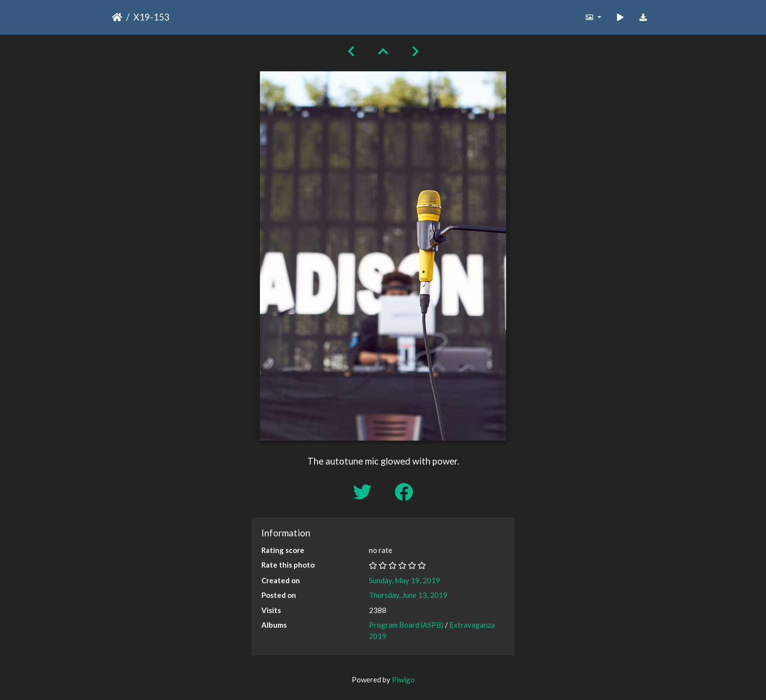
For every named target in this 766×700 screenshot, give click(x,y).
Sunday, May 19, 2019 (404, 580)
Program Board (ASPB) (406, 625)
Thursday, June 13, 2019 (408, 595)
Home (117, 17)
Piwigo (403, 679)
